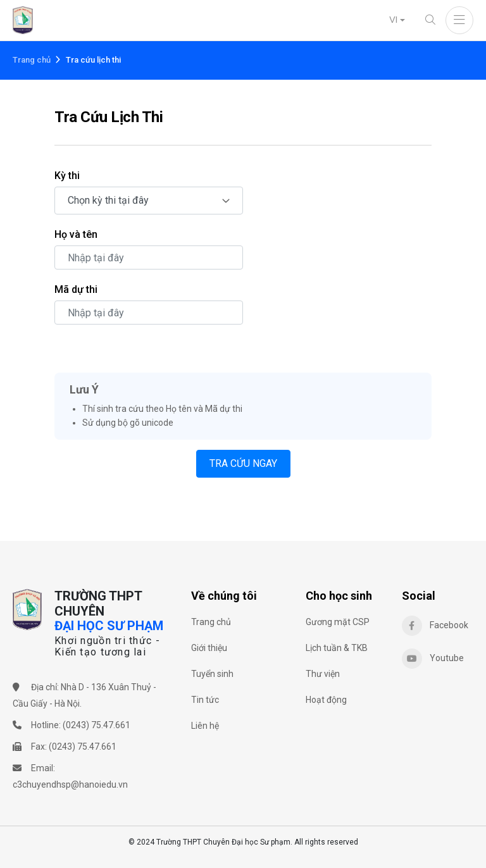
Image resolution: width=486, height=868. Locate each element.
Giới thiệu (209, 648)
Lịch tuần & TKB (337, 648)
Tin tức (205, 700)
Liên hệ (205, 726)
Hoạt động (326, 700)
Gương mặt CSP (338, 622)
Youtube (433, 659)
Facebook (435, 626)
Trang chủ (32, 60)
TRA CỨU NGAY (243, 463)
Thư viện (323, 674)
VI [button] (393, 20)
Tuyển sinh (212, 674)
